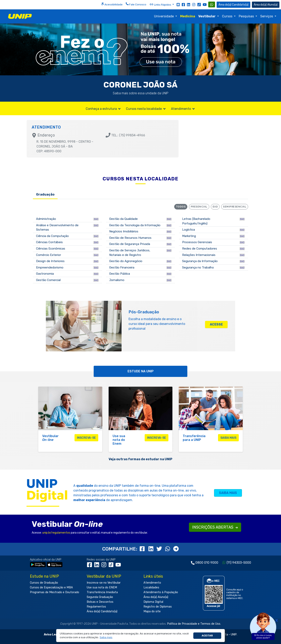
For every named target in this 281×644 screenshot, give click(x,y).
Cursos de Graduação (44, 583)
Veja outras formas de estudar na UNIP (140, 459)
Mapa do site (152, 611)
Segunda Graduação (100, 597)
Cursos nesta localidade (146, 109)
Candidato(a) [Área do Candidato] (233, 5)
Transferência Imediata (102, 592)
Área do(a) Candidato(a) (102, 611)
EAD (215, 207)
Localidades (151, 587)
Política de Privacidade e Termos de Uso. (194, 624)
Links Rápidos (161, 4)
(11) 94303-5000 (239, 563)
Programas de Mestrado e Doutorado (55, 592)
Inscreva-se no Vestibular (104, 583)
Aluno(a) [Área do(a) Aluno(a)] (266, 5)
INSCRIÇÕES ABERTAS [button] (215, 527)
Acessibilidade (112, 4)
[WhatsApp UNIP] (212, 4)
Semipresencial (235, 207)
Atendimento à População (161, 592)
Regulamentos (96, 607)
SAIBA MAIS (228, 493)
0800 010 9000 (207, 563)
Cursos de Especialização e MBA (51, 587)
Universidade (164, 16)
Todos (181, 207)
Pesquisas (247, 16)
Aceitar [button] (207, 636)
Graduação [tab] (45, 194)
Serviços (267, 16)
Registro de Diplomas (158, 607)
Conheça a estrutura (103, 109)
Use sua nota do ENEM (102, 587)
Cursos (228, 16)
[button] (106, 638)
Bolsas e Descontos (100, 602)
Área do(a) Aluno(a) (156, 597)
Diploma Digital (153, 602)
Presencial (199, 207)
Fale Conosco (136, 4)
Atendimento (183, 109)
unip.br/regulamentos (56, 533)
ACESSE (216, 324)
